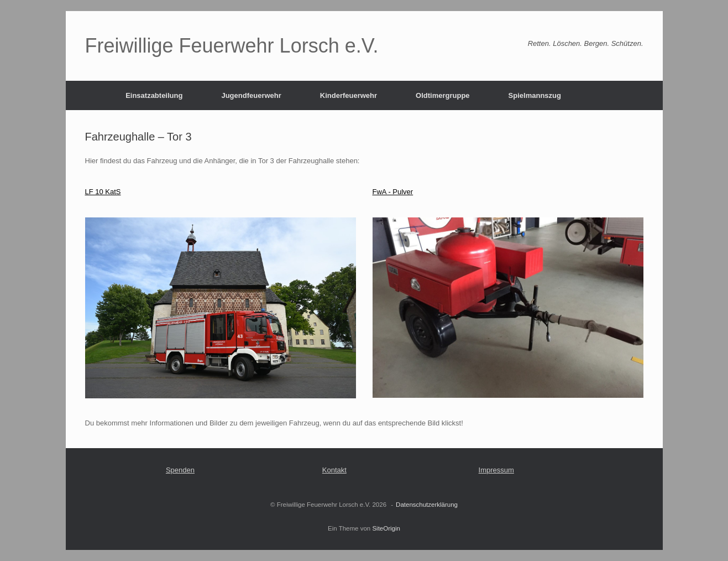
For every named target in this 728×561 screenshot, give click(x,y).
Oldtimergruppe (443, 95)
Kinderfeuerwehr (349, 95)
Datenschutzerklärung (427, 505)
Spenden (180, 470)
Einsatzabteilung (154, 95)
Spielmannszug (535, 95)
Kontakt (334, 470)
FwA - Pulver (393, 192)
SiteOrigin (386, 528)
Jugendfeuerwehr (251, 95)
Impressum (496, 470)
